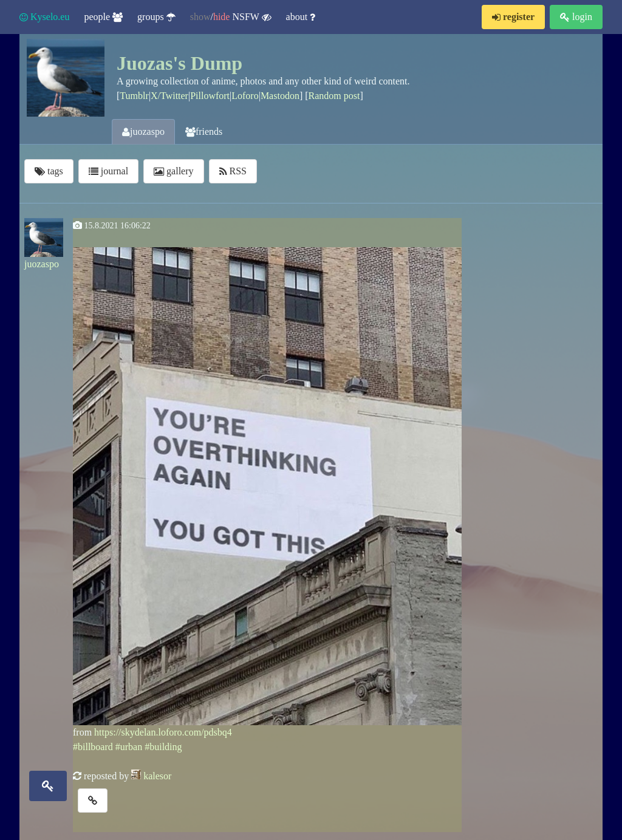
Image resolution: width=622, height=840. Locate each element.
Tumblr (134, 96)
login (576, 17)
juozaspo (143, 131)
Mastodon (280, 96)
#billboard (93, 747)
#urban (129, 747)
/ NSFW (231, 17)
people (103, 17)
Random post (334, 96)
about (301, 17)
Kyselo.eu (44, 17)
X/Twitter (169, 96)
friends (204, 131)
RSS (233, 171)
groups (156, 17)
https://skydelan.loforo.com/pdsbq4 (163, 732)
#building (163, 747)
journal (108, 171)
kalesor (157, 776)
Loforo (245, 96)
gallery (173, 171)
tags (49, 171)
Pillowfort (210, 96)
